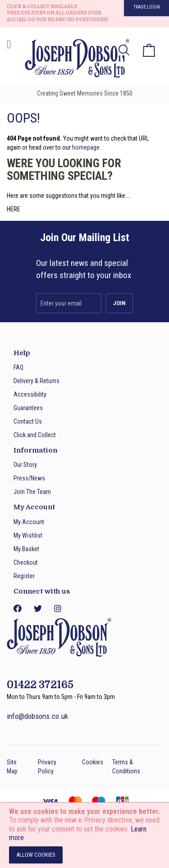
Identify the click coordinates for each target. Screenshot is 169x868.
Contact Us (28, 421)
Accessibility (30, 394)
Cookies (93, 762)
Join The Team (32, 492)
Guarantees (28, 408)
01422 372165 (40, 685)
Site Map (12, 767)
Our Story (25, 465)
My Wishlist (28, 535)
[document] (84, 835)
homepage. (87, 147)
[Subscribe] (119, 303)
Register (24, 576)
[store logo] (74, 60)
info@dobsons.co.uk (37, 716)
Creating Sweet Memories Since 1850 (85, 93)
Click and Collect (35, 435)
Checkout (26, 562)
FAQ (18, 367)
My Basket (26, 549)
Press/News (29, 478)
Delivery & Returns (37, 381)
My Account (29, 522)
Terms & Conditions (126, 767)
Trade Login (147, 7)
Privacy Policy (47, 767)
